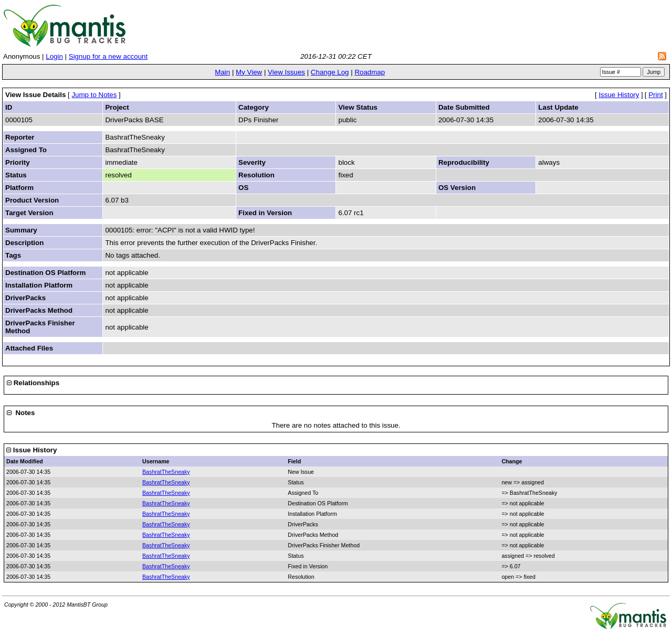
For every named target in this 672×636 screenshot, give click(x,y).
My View (249, 72)
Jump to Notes (94, 95)
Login (54, 56)
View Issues (286, 72)
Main (222, 72)
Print (655, 95)
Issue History (619, 95)
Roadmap (370, 72)
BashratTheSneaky (166, 472)
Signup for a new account (108, 56)
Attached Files (29, 348)
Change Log (330, 72)
